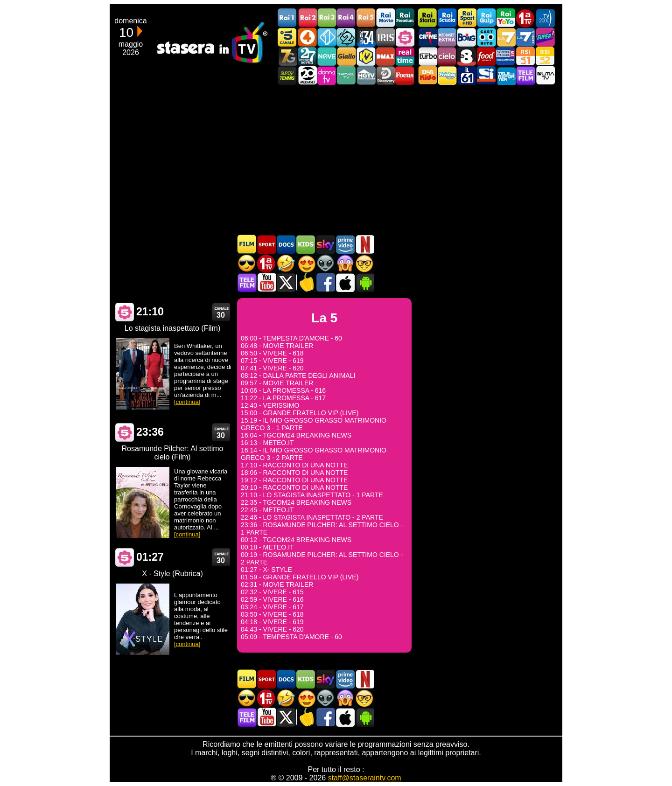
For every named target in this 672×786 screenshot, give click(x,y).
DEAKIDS (427, 75)
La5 (405, 37)
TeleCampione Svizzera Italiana (506, 56)
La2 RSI (545, 56)
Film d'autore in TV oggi (364, 263)
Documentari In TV (286, 244)
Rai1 (287, 18)
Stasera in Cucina (306, 282)
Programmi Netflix (364, 244)
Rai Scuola (447, 18)
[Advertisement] (336, 160)
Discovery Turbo (427, 56)
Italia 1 (327, 37)
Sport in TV (266, 244)
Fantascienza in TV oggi (325, 263)
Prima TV (525, 18)
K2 (366, 56)
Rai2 (307, 18)
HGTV (366, 75)
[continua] (187, 402)
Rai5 (366, 18)
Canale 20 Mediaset (307, 75)
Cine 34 (366, 37)
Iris (385, 37)
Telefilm (525, 75)
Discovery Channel (385, 75)
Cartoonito (486, 37)
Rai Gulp (486, 18)
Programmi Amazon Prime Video (345, 244)
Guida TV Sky (325, 244)
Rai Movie (385, 18)
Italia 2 (346, 37)
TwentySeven (307, 56)
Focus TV (405, 75)
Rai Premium (405, 18)
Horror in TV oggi (345, 263)
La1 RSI (525, 56)
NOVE (327, 56)
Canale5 (287, 37)
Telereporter (506, 75)
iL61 (467, 75)
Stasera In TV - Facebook (325, 282)
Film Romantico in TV (306, 263)
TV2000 (545, 18)
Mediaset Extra (447, 37)
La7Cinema (525, 37)
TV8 (467, 56)
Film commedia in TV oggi (286, 263)
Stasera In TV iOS (345, 282)
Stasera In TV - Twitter (286, 282)
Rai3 (327, 18)
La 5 (125, 312)
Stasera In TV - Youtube (266, 282)
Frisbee (447, 75)
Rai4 (346, 18)
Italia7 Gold (287, 56)
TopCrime (427, 37)
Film (247, 244)
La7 (506, 37)
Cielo (447, 56)
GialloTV (346, 56)
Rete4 (307, 37)
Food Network (486, 56)
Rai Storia (427, 18)
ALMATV (545, 75)
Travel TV (346, 75)
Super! (545, 37)
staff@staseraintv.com (365, 778)
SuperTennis (287, 75)
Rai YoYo (506, 18)
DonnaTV (327, 75)
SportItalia (486, 75)
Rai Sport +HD (467, 18)
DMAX (385, 56)
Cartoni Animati (306, 244)
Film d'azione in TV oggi (247, 263)
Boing (467, 37)
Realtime (405, 56)
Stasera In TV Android (364, 282)
